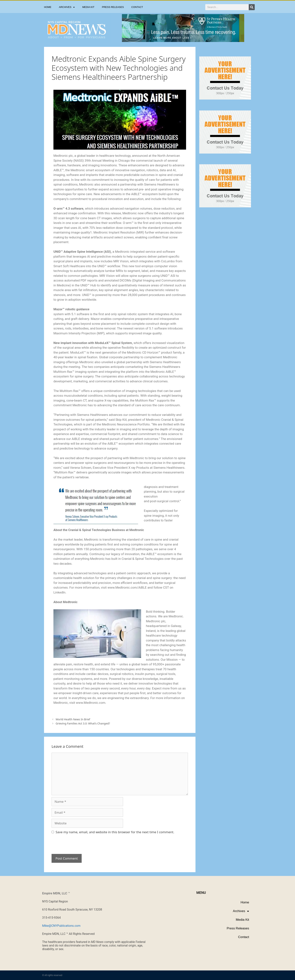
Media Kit (88, 7)
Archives (67, 7)
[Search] (252, 7)
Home (48, 7)
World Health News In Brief (73, 719)
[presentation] (77, 846)
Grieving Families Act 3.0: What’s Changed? (83, 723)
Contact (137, 7)
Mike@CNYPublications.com (61, 926)
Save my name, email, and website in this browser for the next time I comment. (115, 832)
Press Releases (113, 7)
